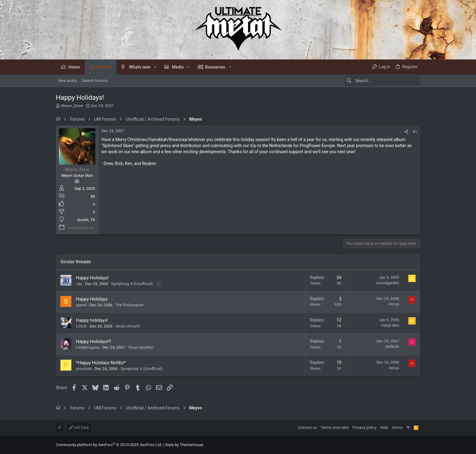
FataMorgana (88, 347)
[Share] (406, 132)
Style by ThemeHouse (184, 445)
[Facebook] (417, 445)
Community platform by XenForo (109, 445)
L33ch (81, 326)
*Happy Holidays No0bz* (101, 363)
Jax (79, 284)
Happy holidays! (92, 320)
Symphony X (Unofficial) (132, 284)
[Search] (382, 81)
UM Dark (79, 427)
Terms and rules (335, 427)
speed (81, 305)
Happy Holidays (92, 299)
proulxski (84, 369)
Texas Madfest (141, 347)
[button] (155, 67)
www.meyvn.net (81, 228)
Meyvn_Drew (72, 106)
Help (384, 427)
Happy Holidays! (92, 278)
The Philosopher (130, 305)
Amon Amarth (128, 326)
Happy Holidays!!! (93, 341)
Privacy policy (364, 427)
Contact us (308, 427)
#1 (415, 132)
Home (397, 427)
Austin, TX (86, 220)
